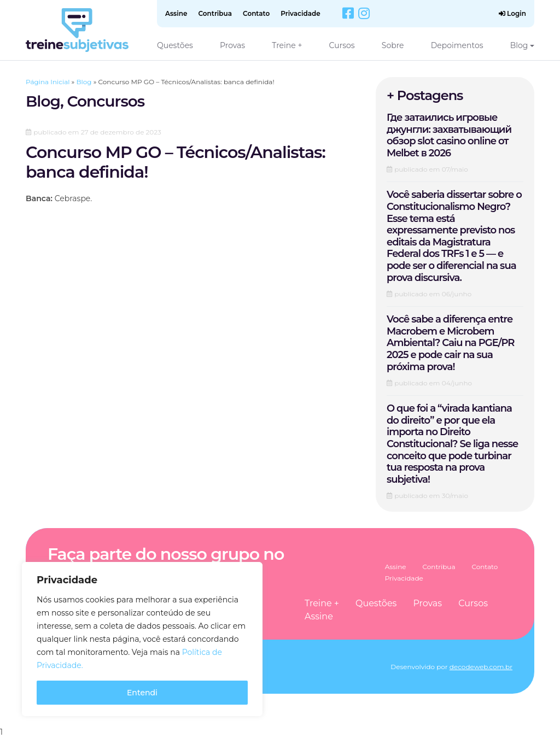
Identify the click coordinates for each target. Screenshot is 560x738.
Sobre (393, 45)
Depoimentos (457, 45)
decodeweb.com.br (481, 667)
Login (512, 13)
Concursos (106, 101)
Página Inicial (48, 82)
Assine (176, 13)
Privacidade (301, 13)
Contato (256, 13)
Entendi (142, 693)
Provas (232, 45)
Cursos (342, 45)
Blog (519, 45)
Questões (175, 45)
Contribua (215, 13)
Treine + (287, 45)
